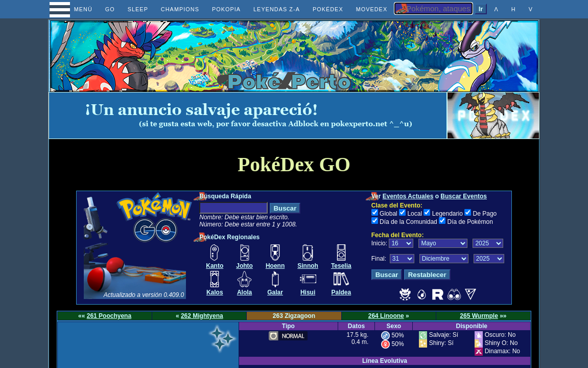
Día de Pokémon (470, 222)
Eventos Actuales (408, 196)
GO (110, 9)
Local (415, 214)
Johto (244, 266)
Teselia (341, 266)
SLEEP (138, 9)
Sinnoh (308, 266)
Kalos (215, 292)
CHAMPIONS (180, 9)
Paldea (341, 292)
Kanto (215, 266)
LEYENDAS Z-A (277, 9)
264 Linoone (386, 316)
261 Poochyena (109, 316)
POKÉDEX (328, 9)
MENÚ (74, 9)
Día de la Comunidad (408, 222)
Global (389, 214)
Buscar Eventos (464, 196)
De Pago (485, 214)
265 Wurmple (479, 316)
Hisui (308, 292)
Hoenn (275, 266)
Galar (275, 292)
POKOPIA (226, 9)
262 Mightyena (202, 316)
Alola (244, 292)
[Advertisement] (248, 116)
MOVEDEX (372, 9)
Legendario (448, 214)
